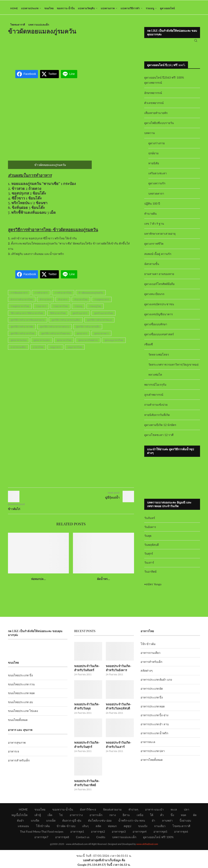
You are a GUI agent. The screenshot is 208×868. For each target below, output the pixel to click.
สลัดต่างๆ (147, 673)
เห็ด (50, 816)
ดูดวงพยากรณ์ (153, 85)
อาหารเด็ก (96, 816)
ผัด (195, 816)
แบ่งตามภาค (108, 8)
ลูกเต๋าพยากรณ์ (154, 397)
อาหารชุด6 (181, 833)
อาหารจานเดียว (18, 349)
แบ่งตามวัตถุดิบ (86, 8)
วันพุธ (148, 538)
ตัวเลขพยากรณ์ (154, 105)
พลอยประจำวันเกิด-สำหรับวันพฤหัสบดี (118, 708)
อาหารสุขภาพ (17, 745)
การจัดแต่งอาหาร (19, 295)
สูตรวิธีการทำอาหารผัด (22, 329)
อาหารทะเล (148, 744)
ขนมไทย (49, 8)
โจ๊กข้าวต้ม (43, 827)
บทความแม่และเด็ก (39, 25)
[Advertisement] (82, 52)
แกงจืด (35, 821)
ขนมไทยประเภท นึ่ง (20, 677)
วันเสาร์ (149, 565)
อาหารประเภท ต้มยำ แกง (156, 682)
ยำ (153, 821)
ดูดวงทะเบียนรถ (154, 296)
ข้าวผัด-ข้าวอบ (66, 827)
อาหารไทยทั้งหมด (152, 762)
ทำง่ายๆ (133, 810)
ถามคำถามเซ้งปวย (156, 407)
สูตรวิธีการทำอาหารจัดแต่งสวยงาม (28, 322)
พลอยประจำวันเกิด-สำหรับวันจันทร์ (87, 670)
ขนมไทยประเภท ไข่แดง (23, 713)
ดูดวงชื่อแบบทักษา (156, 326)
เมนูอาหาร (55, 349)
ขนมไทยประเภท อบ (20, 704)
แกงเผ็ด (51, 821)
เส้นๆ (85, 827)
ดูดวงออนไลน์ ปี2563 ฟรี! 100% (164, 80)
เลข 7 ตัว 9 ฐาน (154, 226)
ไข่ (61, 816)
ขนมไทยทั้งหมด (18, 722)
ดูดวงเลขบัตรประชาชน (159, 306)
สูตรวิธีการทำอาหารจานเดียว (66, 322)
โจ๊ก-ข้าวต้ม (148, 646)
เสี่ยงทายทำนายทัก (156, 115)
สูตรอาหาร (82, 335)
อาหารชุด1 (77, 833)
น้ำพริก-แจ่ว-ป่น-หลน (132, 821)
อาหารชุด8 (62, 838)
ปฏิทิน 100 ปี (152, 205)
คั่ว (162, 816)
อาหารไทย (38, 349)
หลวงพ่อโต (155, 377)
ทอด (183, 816)
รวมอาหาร (41, 308)
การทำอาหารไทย (63, 295)
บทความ (150, 135)
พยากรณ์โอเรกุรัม (155, 387)
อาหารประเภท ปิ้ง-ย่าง (155, 717)
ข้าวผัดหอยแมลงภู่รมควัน (91, 295)
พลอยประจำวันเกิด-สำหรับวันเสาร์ (118, 746)
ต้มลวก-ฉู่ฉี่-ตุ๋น (72, 821)
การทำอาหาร (41, 295)
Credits (101, 838)
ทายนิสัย (154, 165)
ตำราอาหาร (45, 302)
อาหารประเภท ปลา (153, 753)
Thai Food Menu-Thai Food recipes (42, 833)
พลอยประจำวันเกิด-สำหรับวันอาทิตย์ (87, 784)
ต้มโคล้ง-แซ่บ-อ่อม (100, 821)
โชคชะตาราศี (18, 25)
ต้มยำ (20, 821)
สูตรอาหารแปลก (42, 342)
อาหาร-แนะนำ (154, 810)
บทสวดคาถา (156, 195)
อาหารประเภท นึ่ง (152, 700)
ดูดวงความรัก (157, 185)
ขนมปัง (143, 827)
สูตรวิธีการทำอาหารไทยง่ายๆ (55, 335)
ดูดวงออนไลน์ (167, 8)
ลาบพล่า (167, 821)
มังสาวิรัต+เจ (88, 810)
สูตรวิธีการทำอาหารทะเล (99, 322)
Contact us (83, 838)
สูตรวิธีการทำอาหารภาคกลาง (55, 329)
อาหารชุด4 (140, 833)
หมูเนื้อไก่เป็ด (20, 816)
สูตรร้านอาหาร (80, 315)
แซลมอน (23, 827)
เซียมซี (149, 346)
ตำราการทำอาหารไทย (22, 302)
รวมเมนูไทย (95, 308)
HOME (14, 8)
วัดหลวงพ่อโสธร (159, 356)
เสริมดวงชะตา (158, 175)
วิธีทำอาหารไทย (58, 315)
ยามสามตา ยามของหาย (159, 276)
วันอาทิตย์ (150, 574)
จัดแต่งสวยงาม (112, 810)
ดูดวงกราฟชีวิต (154, 246)
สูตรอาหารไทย (64, 342)
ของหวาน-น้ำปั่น (66, 8)
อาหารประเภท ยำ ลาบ (155, 726)
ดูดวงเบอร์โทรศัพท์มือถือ (159, 286)
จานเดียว (160, 827)
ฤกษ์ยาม (153, 155)
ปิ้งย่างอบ (185, 821)
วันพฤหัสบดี (152, 547)
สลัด (98, 827)
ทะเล (174, 810)
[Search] (196, 42)
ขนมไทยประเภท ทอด (21, 695)
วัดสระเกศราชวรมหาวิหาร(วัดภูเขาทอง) (173, 366)
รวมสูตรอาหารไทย (20, 308)
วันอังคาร (150, 529)
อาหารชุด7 (41, 838)
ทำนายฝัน (150, 216)
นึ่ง (172, 816)
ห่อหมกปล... (38, 581)
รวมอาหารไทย (60, 308)
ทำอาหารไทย (81, 302)
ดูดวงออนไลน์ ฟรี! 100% (158, 838)
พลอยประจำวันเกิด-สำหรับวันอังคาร (118, 670)
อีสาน (126, 816)
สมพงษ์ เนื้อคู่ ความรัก (158, 256)
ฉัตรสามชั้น (152, 266)
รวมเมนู (150, 8)
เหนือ (140, 816)
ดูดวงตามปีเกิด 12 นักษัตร (160, 427)
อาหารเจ (13, 754)
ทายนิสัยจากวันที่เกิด (157, 417)
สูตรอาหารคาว (101, 335)
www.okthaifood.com (147, 845)
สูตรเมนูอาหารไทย (114, 342)
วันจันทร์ (150, 520)
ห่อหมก (112, 827)
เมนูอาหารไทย (75, 349)
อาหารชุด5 (160, 833)
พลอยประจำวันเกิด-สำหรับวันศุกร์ (87, 746)
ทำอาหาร (63, 302)
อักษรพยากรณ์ (153, 95)
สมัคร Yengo (154, 586)
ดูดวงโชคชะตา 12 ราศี (159, 437)
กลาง (113, 816)
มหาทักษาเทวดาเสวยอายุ (160, 236)
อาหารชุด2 (98, 833)
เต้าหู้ (38, 816)
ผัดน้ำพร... (103, 581)
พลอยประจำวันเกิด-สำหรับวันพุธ (87, 708)
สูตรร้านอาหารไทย (103, 315)
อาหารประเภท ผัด (152, 691)
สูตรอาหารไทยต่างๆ (88, 342)
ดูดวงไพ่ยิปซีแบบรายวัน (159, 125)
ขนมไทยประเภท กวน (21, 686)
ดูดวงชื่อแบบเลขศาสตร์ (159, 336)
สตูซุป (127, 827)
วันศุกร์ (149, 556)
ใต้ (152, 816)
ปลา (187, 810)
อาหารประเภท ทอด (153, 708)
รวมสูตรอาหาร (102, 302)
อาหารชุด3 (119, 833)
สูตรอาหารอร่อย (19, 342)
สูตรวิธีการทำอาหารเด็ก (88, 329)
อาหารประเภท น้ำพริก (154, 735)
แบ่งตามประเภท (30, 8)
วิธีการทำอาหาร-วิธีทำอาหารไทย (27, 315)
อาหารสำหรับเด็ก (19, 762)
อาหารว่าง (76, 816)
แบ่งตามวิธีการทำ (130, 8)
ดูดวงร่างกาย (157, 145)
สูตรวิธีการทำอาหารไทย (22, 335)
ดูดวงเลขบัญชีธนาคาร (159, 316)
